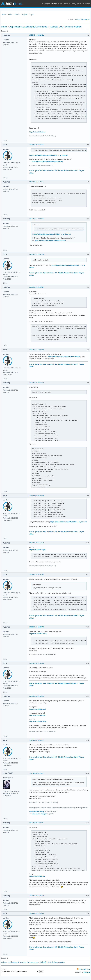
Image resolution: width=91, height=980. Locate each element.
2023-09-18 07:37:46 (37, 627)
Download (86, 4)
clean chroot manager (39, 814)
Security (73, 4)
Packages (46, 4)
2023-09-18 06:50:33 (37, 495)
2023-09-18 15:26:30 (37, 913)
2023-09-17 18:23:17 (37, 287)
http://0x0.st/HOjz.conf (38, 709)
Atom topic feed (84, 969)
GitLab (66, 4)
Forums (54, 4)
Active (77, 19)
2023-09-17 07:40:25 (37, 219)
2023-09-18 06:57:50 (37, 543)
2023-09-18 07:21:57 (37, 575)
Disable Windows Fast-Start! (68, 171)
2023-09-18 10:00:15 (37, 823)
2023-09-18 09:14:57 (37, 773)
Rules (10, 15)
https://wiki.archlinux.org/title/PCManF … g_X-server (49, 155)
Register (24, 15)
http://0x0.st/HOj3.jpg (37, 876)
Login (32, 15)
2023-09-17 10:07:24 (37, 254)
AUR (79, 4)
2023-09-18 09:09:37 (37, 740)
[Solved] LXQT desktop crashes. (66, 27)
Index (4, 15)
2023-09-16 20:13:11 (37, 35)
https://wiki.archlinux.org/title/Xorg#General (64, 357)
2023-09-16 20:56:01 (37, 145)
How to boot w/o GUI (50, 171)
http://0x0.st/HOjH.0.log (38, 721)
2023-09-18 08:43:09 (37, 696)
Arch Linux (12, 4)
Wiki (60, 4)
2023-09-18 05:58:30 (37, 383)
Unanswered (85, 19)
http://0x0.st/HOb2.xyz (37, 132)
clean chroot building (37, 812)
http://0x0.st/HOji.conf (37, 715)
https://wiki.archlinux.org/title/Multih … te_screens (69, 522)
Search (17, 15)
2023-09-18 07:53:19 (37, 663)
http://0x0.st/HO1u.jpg (37, 550)
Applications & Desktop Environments (28, 27)
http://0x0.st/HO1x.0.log (38, 634)
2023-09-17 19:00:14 (37, 350)
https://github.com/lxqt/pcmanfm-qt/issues (47, 161)
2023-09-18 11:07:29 (37, 896)
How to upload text (36, 171)
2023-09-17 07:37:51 (37, 182)
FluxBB (87, 972)
